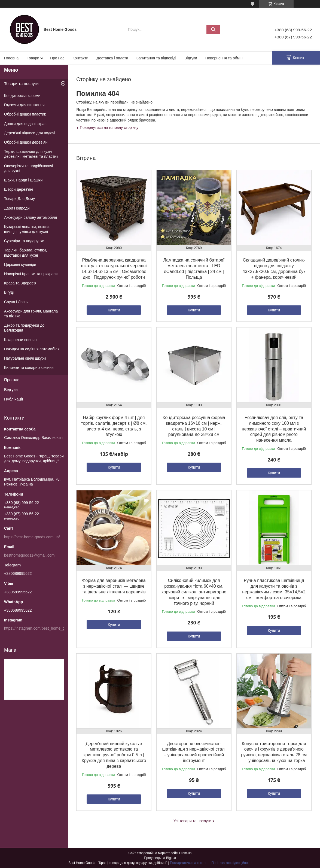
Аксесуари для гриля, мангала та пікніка (31, 314)
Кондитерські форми (22, 96)
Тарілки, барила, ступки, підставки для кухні (25, 253)
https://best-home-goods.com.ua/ (32, 537)
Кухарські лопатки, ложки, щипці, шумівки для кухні (27, 229)
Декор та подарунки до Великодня (24, 328)
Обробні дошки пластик (25, 114)
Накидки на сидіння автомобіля (32, 349)
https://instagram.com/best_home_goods (39, 628)
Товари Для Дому (19, 199)
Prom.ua (185, 853)
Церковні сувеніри (20, 265)
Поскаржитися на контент (189, 863)
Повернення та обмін (224, 58)
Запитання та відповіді (156, 58)
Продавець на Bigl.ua (160, 858)
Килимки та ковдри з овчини (29, 368)
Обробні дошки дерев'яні (26, 142)
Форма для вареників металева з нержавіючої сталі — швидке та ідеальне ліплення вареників (114, 586)
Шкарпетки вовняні (21, 340)
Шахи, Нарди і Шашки (23, 180)
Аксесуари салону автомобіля (31, 217)
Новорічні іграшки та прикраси (31, 274)
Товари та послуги (21, 84)
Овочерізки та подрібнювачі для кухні (28, 168)
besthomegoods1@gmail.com (29, 555)
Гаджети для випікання (24, 105)
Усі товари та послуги (192, 821)
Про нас (57, 58)
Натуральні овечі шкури (25, 358)
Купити (114, 310)
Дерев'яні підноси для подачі (30, 133)
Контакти (80, 58)
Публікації (14, 399)
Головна (11, 58)
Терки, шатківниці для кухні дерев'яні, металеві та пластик (31, 154)
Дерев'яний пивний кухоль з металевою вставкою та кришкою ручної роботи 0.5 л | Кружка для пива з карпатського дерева (114, 755)
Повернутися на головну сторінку (109, 128)
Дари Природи (17, 208)
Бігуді (9, 292)
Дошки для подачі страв (25, 124)
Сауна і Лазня (16, 302)
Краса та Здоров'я (20, 283)
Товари (33, 58)
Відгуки (191, 58)
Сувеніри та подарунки (24, 241)
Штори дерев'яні (19, 189)
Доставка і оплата (112, 58)
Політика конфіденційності (231, 863)
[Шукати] (213, 30)
